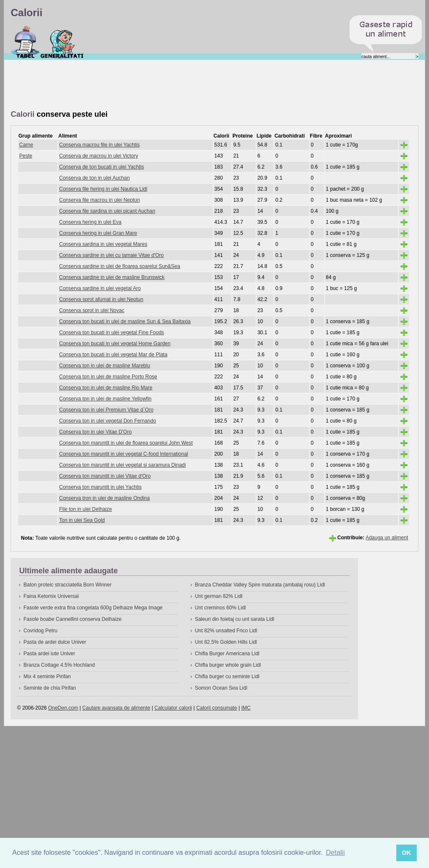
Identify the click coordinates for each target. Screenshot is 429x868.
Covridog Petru (40, 631)
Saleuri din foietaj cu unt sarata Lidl (235, 619)
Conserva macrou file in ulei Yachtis (99, 145)
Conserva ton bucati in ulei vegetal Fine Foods (111, 333)
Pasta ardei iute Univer (49, 654)
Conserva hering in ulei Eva (90, 222)
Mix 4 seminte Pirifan (47, 676)
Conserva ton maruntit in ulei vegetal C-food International (124, 454)
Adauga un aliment (387, 538)
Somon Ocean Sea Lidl (221, 688)
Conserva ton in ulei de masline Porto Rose (108, 377)
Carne (26, 145)
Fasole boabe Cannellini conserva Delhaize (72, 619)
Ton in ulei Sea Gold (82, 520)
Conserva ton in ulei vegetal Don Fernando (107, 421)
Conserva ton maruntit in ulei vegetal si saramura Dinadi (122, 465)
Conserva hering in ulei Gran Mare (98, 233)
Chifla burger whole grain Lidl (228, 665)
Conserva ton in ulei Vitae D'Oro (95, 432)
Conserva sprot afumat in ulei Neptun (101, 299)
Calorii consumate (217, 708)
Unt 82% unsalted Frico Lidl (226, 631)
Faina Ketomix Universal (51, 596)
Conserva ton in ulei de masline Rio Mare (106, 388)
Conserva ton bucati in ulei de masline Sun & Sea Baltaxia (125, 321)
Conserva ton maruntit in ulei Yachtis (100, 487)
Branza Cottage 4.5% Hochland (59, 665)
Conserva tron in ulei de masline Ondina (104, 498)
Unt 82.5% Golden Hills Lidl (226, 642)
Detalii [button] (335, 852)
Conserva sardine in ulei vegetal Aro (100, 288)
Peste (26, 156)
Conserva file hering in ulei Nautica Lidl (103, 189)
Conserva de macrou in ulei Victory (99, 156)
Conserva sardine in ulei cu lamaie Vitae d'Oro (111, 255)
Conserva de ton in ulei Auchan (94, 178)
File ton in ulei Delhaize (85, 509)
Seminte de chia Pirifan (49, 688)
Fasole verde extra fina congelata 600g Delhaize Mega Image (93, 608)
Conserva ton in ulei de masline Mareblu (104, 366)
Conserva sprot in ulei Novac (92, 310)
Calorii (25, 42)
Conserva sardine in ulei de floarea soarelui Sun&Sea (120, 266)
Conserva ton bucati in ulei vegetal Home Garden (115, 344)
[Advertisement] (165, 85)
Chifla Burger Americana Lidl (227, 654)
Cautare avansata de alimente (116, 708)
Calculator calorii (174, 708)
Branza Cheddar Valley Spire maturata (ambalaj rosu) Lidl (260, 585)
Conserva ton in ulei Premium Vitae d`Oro (106, 410)
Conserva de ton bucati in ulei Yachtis (102, 167)
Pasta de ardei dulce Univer (55, 642)
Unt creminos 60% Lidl (220, 608)
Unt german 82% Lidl (219, 596)
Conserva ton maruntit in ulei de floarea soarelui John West (126, 443)
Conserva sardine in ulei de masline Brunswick (112, 277)
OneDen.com (63, 708)
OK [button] (406, 853)
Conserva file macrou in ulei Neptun (99, 200)
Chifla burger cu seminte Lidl (227, 676)
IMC (246, 708)
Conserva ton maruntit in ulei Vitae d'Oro (105, 476)
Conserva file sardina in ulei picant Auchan (107, 211)
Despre (62, 42)
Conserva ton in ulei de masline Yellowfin (105, 399)
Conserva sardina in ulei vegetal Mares (103, 244)
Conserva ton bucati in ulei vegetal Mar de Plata (113, 355)
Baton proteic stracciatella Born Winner (67, 585)
